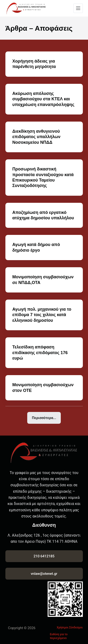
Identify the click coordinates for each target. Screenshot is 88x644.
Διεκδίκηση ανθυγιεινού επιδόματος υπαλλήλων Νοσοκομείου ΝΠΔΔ (36, 137)
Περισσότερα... (44, 418)
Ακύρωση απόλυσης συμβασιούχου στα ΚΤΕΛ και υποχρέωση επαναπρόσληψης (43, 99)
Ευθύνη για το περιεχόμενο (59, 636)
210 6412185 (44, 556)
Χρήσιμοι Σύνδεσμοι (70, 627)
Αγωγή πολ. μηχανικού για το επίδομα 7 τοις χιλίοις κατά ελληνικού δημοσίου (42, 315)
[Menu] (78, 8)
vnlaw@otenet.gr (44, 574)
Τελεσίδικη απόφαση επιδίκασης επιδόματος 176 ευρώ (40, 353)
